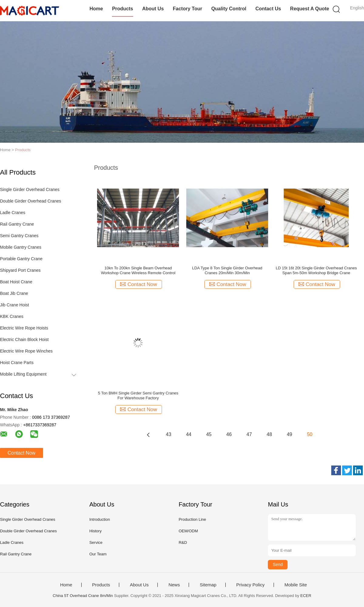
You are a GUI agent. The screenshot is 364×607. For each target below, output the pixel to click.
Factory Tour (188, 9)
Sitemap (208, 585)
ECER (306, 596)
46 (229, 434)
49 (289, 434)
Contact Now (22, 453)
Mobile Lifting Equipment (23, 374)
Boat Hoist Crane (16, 282)
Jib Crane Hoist (15, 305)
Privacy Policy (250, 585)
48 (269, 434)
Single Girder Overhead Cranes (30, 189)
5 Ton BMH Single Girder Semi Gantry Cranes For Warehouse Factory (138, 396)
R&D (183, 542)
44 (189, 434)
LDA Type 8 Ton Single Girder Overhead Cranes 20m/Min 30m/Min (227, 270)
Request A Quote (310, 9)
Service (96, 542)
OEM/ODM (188, 531)
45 (209, 434)
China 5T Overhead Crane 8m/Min (83, 596)
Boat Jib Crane (14, 293)
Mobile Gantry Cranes (21, 247)
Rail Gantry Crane (17, 224)
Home (96, 9)
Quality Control (229, 9)
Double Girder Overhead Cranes (31, 201)
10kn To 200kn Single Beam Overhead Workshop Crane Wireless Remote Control (138, 270)
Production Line (192, 519)
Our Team (98, 554)
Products (122, 9)
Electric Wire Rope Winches (26, 351)
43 (169, 434)
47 (249, 434)
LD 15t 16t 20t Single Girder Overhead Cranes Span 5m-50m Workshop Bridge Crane (316, 270)
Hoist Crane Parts (17, 363)
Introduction (99, 519)
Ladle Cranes (13, 213)
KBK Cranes (12, 316)
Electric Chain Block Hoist (24, 339)
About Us (153, 9)
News (174, 585)
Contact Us (268, 9)
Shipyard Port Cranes (20, 270)
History (95, 531)
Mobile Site (296, 585)
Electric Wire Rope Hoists (24, 328)
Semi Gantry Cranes (19, 236)
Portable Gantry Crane (21, 259)
